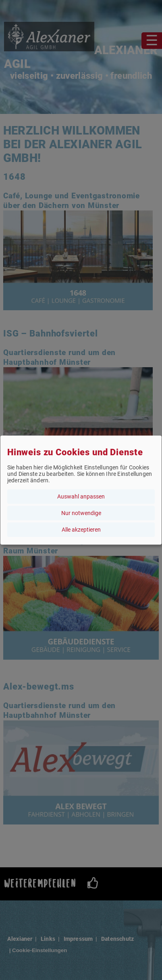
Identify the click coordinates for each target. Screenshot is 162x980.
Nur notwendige (81, 513)
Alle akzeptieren (81, 530)
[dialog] (81, 490)
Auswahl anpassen (81, 496)
